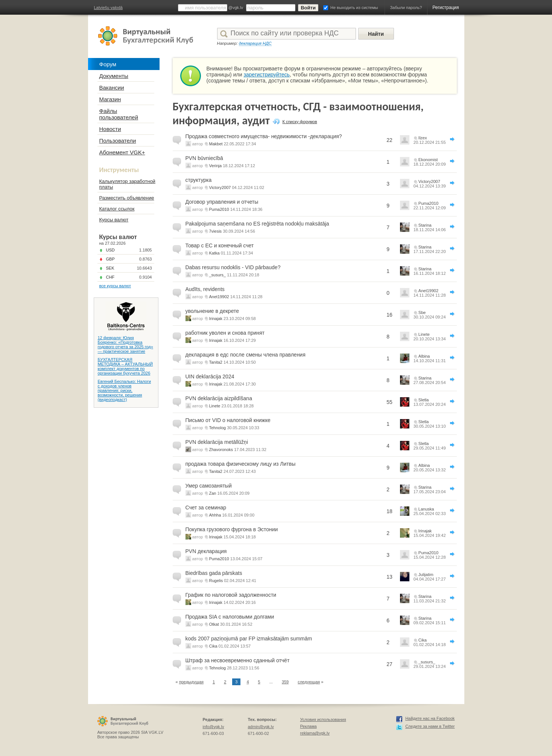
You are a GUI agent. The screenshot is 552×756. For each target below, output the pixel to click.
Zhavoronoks (221, 450)
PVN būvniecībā (204, 158)
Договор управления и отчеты (222, 202)
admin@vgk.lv (261, 727)
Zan (213, 493)
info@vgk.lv (214, 727)
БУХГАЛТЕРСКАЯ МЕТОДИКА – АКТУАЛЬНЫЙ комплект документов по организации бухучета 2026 (125, 366)
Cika (213, 646)
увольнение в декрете (212, 311)
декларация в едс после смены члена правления (246, 355)
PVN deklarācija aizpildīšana (219, 398)
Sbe (422, 312)
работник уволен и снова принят (225, 333)
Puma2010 (219, 209)
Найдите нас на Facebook (430, 718)
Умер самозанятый (209, 486)
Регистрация (446, 8)
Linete (424, 334)
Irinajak (216, 319)
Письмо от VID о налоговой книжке (228, 420)
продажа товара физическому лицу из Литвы (241, 464)
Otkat (214, 624)
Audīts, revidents (205, 289)
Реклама (309, 726)
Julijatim (426, 575)
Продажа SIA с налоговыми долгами (230, 617)
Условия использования (323, 719)
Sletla (424, 400)
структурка (199, 180)
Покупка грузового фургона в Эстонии (232, 529)
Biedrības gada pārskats (214, 573)
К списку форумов (300, 122)
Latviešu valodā (108, 8)
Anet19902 (219, 297)
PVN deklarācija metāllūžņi (217, 442)
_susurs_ (218, 275)
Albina (424, 356)
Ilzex (423, 138)
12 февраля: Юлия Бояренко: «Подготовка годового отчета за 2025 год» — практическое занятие (125, 344)
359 (285, 682)
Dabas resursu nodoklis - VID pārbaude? (233, 267)
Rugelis (216, 581)
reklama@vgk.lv (315, 733)
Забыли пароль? (406, 8)
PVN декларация (206, 551)
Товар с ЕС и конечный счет (220, 245)
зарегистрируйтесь (267, 75)
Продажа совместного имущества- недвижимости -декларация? (264, 136)
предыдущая (191, 682)
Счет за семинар (206, 508)
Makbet (216, 144)
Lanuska (426, 509)
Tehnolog (218, 428)
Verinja (216, 166)
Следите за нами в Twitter (430, 726)
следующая (309, 682)
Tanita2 (216, 362)
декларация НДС (255, 43)
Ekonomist (428, 160)
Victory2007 (220, 187)
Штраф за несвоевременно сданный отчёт (238, 660)
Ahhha (215, 515)
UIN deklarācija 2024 (210, 376)
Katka (214, 253)
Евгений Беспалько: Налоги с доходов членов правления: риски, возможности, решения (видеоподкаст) (125, 390)
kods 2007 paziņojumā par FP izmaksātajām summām (249, 639)
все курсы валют (115, 286)
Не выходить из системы (354, 8)
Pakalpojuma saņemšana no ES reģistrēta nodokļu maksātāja (257, 224)
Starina (425, 225)
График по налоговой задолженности (231, 595)
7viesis (216, 231)
